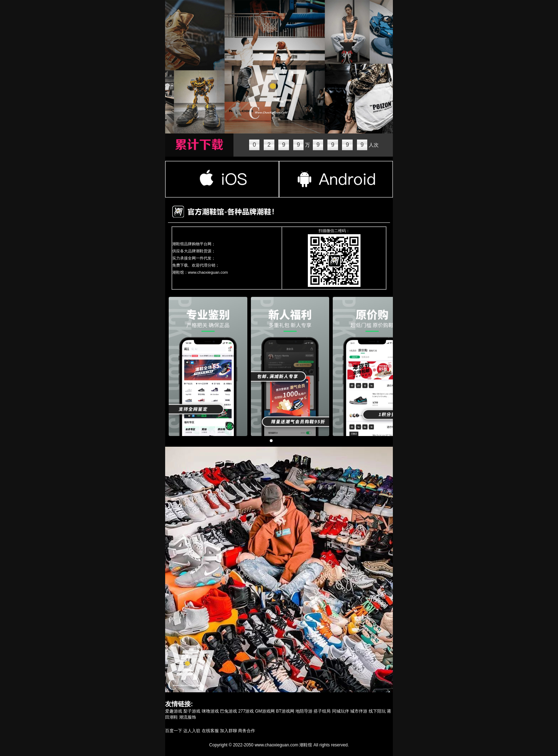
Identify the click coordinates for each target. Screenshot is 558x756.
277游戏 (246, 711)
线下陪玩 (377, 711)
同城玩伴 (341, 711)
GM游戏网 (265, 711)
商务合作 (247, 731)
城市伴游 (359, 711)
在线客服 (210, 731)
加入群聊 (228, 731)
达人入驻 (192, 731)
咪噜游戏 (210, 711)
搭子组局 (322, 711)
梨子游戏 (192, 711)
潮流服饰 (188, 717)
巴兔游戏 (228, 711)
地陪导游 (304, 711)
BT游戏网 (285, 711)
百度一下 (174, 731)
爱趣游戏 (174, 711)
